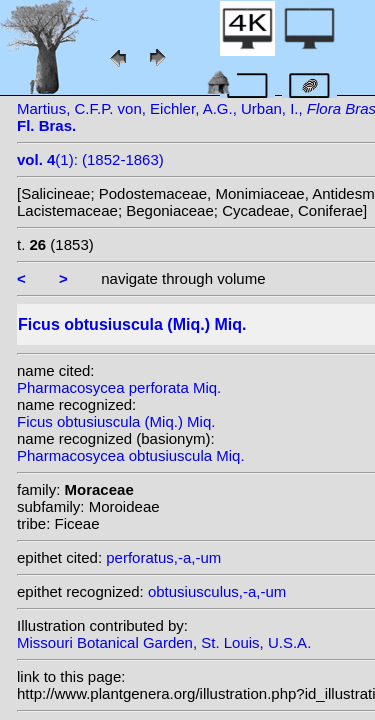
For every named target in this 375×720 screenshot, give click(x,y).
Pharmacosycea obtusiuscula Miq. (131, 455)
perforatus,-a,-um (163, 557)
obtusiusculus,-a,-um (217, 591)
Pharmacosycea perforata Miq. (119, 387)
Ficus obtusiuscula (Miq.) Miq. (116, 421)
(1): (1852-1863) (90, 159)
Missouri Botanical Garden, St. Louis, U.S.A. (164, 642)
